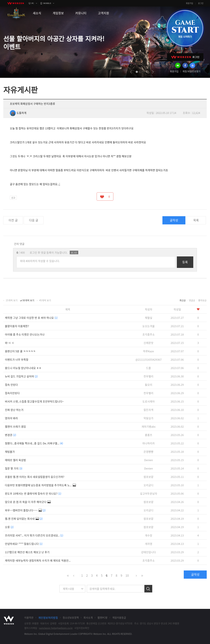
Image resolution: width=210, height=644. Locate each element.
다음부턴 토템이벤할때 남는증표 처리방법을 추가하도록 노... (40, 485)
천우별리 (148, 376)
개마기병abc (149, 426)
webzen (16, 3)
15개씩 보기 (12, 300)
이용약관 (29, 618)
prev (131, 72)
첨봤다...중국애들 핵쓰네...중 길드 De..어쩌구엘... (34, 443)
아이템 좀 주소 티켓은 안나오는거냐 (25, 334)
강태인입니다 (148, 552)
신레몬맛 (148, 343)
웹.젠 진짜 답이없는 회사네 (24, 519)
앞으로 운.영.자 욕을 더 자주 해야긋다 (28, 502)
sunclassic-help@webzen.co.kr (56, 628)
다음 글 (34, 220)
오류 (9, 527)
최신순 (183, 300)
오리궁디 (148, 485)
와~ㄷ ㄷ (10, 343)
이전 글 (13, 220)
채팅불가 (10, 452)
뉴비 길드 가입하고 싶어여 (21, 376)
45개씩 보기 (45, 300)
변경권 (10, 435)
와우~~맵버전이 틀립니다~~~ (25, 510)
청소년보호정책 (71, 618)
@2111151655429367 (149, 360)
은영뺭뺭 (148, 452)
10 (127, 575)
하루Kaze (148, 351)
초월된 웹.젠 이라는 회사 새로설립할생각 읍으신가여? (35, 477)
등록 (185, 262)
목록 (196, 220)
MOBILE (47, 3)
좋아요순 (202, 300)
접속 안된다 (11, 385)
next (153, 72)
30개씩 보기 (28, 300)
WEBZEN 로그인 (185, 57)
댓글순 (192, 300)
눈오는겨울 (149, 326)
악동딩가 (148, 418)
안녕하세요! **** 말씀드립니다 (24, 544)
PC (33, 3)
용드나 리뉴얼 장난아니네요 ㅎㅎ (23, 368)
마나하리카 (149, 443)
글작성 (174, 220)
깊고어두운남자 (149, 493)
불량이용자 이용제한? (17, 326)
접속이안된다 (12, 393)
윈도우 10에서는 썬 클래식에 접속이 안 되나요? (33, 493)
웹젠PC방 (102, 618)
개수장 (149, 535)
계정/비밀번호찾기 (191, 71)
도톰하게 (18, 113)
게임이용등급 (119, 618)
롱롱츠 (149, 435)
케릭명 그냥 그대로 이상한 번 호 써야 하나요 (31, 318)
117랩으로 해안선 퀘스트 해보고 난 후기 (27, 552)
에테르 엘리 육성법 (15, 460)
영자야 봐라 (11, 418)
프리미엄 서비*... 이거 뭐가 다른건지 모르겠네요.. (34, 535)
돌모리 (149, 385)
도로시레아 (149, 401)
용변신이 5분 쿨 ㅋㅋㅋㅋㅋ (20, 351)
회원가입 (189, 3)
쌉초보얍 (148, 477)
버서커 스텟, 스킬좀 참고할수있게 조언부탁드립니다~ (34, 401)
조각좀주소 (149, 334)
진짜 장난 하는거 (14, 410)
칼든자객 (148, 410)
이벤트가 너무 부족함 (17, 360)
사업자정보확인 (82, 628)
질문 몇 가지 (14, 468)
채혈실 (149, 318)
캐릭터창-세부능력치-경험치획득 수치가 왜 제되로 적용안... (38, 560)
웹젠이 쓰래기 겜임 (15, 426)
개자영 (149, 544)
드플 (148, 368)
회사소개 (88, 618)
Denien (149, 460)
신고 (13, 198)
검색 (148, 589)
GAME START (185, 28)
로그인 (201, 3)
